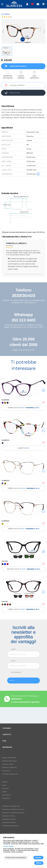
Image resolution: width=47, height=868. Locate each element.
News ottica (6, 771)
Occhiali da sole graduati (10, 826)
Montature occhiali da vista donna (13, 813)
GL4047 (23, 448)
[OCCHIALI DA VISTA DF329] (23, 508)
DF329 (24, 529)
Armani (4, 792)
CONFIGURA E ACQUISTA (15, 66)
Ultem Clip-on (7, 795)
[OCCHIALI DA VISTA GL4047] (23, 428)
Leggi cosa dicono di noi (23, 350)
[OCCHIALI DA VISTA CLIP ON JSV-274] (23, 548)
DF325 (24, 488)
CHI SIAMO (7, 728)
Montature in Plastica (9, 819)
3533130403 (24, 296)
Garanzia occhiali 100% (9, 767)
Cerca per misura (8, 764)
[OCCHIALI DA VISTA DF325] (23, 468)
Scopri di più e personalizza (16, 858)
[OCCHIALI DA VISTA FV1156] (23, 387)
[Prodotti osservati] (32, 4)
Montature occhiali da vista (11, 806)
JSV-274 (23, 569)
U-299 (23, 609)
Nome (14, 649)
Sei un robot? (17, 672)
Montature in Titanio (9, 816)
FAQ (4, 741)
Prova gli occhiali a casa (10, 774)
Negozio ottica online (9, 758)
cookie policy (8, 846)
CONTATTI (7, 734)
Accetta (38, 858)
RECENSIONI (7, 747)
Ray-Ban (5, 782)
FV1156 (23, 408)
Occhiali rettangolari (9, 834)
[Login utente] (27, 4)
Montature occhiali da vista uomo (13, 809)
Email (14, 661)
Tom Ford (5, 788)
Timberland (6, 798)
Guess (4, 785)
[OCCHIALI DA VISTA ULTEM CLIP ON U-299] (23, 589)
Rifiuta (39, 863)
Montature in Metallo (9, 822)
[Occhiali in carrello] (43, 4)
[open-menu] (2, 4)
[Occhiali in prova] (38, 4)
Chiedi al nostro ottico (9, 761)
